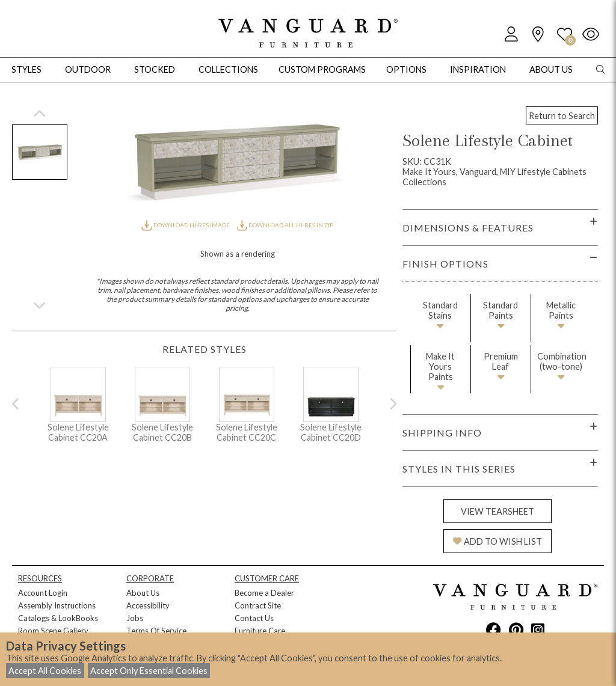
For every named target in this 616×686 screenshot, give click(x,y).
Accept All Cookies (45, 671)
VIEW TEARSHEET (497, 511)
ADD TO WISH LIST (497, 541)
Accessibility (148, 605)
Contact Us (254, 618)
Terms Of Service (156, 631)
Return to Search (562, 116)
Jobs (135, 618)
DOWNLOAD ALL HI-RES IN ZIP (285, 225)
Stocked (155, 69)
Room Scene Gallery (53, 631)
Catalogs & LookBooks (58, 618)
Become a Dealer (264, 593)
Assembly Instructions (57, 605)
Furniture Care (260, 631)
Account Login (43, 593)
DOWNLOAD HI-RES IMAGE (186, 225)
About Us (143, 593)
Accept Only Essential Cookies (149, 671)
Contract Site (258, 605)
